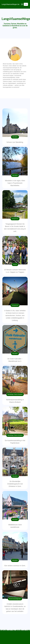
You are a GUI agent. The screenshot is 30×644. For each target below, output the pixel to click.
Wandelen (15, 137)
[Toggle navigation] (22, 4)
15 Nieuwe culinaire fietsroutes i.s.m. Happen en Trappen (15, 271)
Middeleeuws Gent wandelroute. (15, 526)
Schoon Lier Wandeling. (15, 142)
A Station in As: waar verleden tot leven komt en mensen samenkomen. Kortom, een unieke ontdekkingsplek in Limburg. (15, 315)
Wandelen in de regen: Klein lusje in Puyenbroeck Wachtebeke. (15, 183)
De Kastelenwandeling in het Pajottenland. (15, 442)
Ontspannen (15, 219)
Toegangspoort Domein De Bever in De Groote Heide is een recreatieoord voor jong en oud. (15, 228)
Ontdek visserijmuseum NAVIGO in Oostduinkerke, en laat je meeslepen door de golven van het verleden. (15, 608)
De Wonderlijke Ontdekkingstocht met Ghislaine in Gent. (15, 484)
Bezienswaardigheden (15, 599)
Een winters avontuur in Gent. (15, 566)
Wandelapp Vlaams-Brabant (15, 394)
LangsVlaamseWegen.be (11, 4)
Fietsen (15, 264)
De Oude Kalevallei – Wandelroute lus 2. (15, 360)
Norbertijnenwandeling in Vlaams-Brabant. (15, 401)
